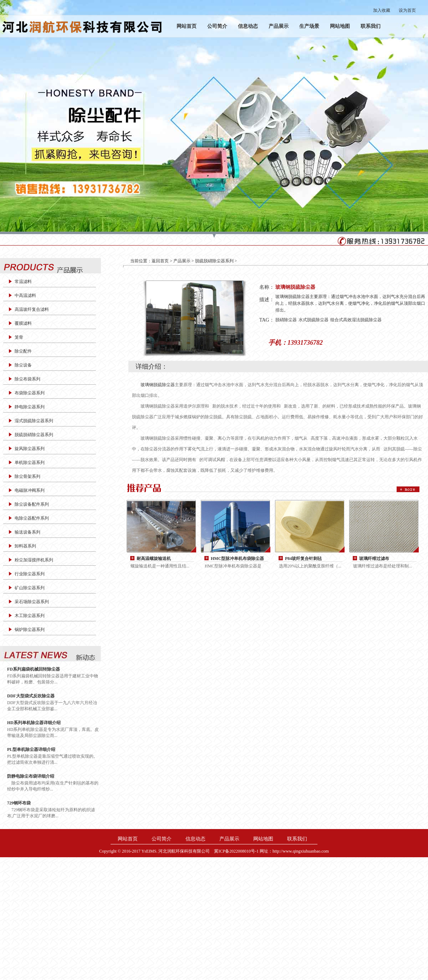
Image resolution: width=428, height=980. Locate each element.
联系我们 (371, 26)
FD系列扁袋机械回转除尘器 (34, 669)
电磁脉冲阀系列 (30, 490)
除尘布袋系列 (27, 379)
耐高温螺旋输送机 (154, 559)
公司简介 (217, 26)
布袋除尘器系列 (30, 393)
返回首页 (160, 261)
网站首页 (187, 26)
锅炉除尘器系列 (30, 630)
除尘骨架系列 (27, 476)
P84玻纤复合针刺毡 (303, 559)
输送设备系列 (27, 532)
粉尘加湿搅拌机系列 (34, 560)
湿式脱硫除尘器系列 (34, 421)
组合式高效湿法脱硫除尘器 (356, 320)
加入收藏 (382, 10)
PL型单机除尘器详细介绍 (31, 749)
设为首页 (407, 10)
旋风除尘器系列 (30, 449)
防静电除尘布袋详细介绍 (31, 776)
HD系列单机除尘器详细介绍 (34, 723)
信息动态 (248, 26)
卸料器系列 (25, 546)
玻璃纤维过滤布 (374, 559)
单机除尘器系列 (30, 463)
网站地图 (340, 26)
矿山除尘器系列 (30, 588)
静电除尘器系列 (30, 407)
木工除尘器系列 (30, 616)
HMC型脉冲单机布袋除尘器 (237, 559)
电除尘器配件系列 (32, 518)
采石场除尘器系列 (32, 602)
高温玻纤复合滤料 (32, 309)
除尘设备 (23, 365)
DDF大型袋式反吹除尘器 (31, 696)
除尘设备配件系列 (32, 504)
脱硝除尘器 (286, 320)
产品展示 (279, 26)
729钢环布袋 (19, 803)
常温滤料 (23, 282)
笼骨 (19, 337)
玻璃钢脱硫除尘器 (158, 385)
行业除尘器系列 (30, 574)
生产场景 (309, 26)
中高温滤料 (25, 295)
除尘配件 (23, 351)
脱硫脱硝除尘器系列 (34, 435)
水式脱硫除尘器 (314, 320)
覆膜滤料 (23, 323)
